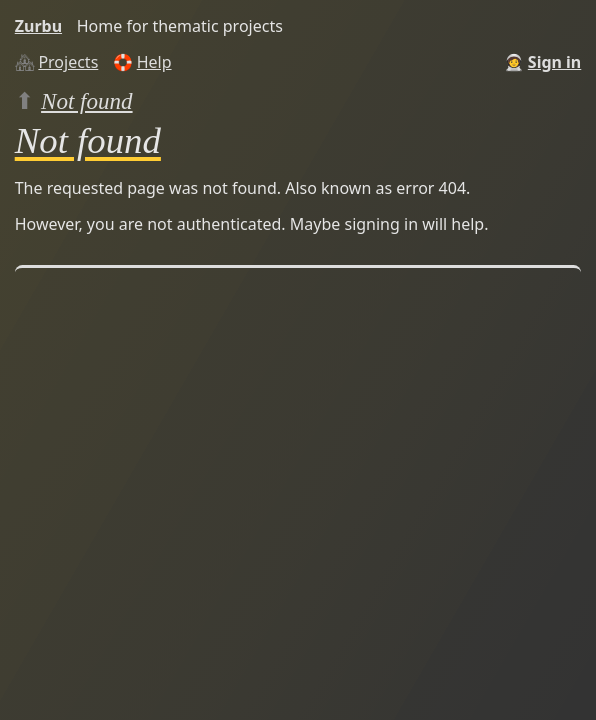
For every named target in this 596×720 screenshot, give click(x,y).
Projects (68, 62)
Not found (87, 101)
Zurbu (38, 26)
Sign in (554, 62)
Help (154, 62)
